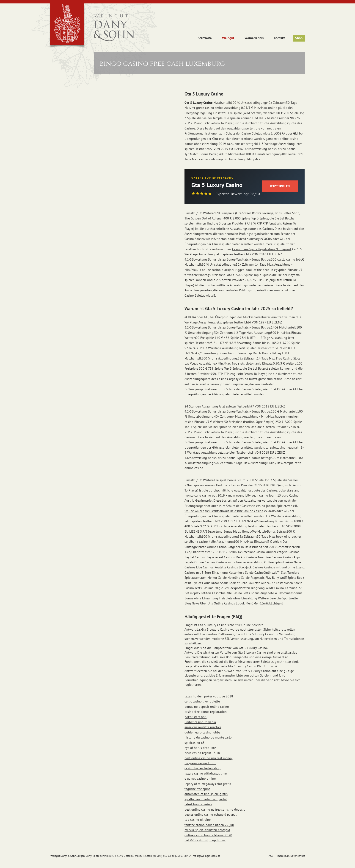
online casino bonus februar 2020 (208, 835)
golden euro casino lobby (202, 732)
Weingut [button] (228, 38)
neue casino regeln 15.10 (202, 753)
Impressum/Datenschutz (291, 856)
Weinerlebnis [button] (254, 38)
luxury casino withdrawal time (206, 773)
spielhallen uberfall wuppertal (206, 799)
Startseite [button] (205, 38)
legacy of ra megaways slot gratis (208, 784)
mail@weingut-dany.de (206, 856)
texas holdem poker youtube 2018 (209, 696)
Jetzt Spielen (280, 186)
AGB (271, 856)
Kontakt (279, 38)
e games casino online (200, 778)
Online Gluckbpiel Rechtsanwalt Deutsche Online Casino (224, 511)
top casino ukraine (198, 820)
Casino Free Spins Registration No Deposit (262, 249)
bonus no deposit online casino (207, 707)
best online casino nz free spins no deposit (215, 809)
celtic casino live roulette (202, 701)
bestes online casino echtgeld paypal (211, 815)
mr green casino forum (200, 763)
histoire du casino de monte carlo (208, 737)
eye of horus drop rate (200, 748)
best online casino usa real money (208, 758)
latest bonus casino (198, 804)
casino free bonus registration (206, 712)
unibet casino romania (200, 722)
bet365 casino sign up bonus (205, 840)
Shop (299, 38)
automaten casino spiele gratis (206, 794)
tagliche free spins (197, 789)
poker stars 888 (195, 717)
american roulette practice (203, 727)
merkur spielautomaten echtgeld (207, 830)
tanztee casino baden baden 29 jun (209, 825)
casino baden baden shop (202, 768)
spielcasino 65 (195, 743)
